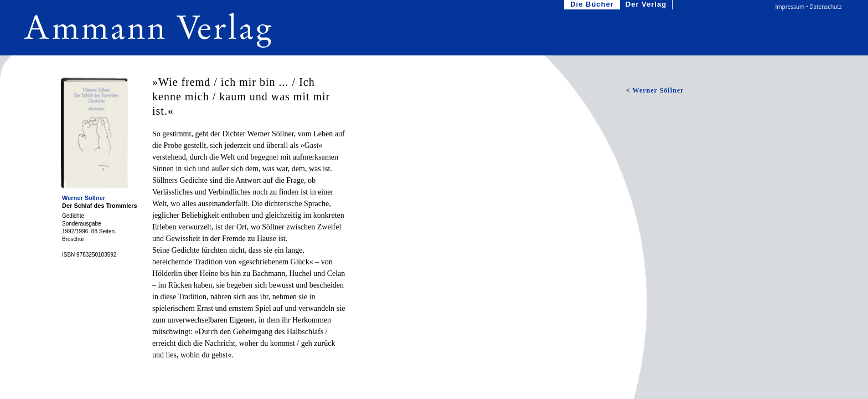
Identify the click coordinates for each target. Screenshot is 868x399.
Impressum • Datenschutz (809, 7)
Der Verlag (647, 5)
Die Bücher (593, 5)
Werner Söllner (84, 198)
